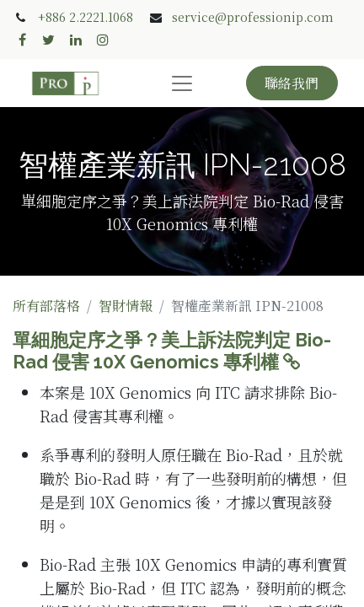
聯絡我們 (292, 83)
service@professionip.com (253, 17)
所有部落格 (46, 306)
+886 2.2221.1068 (86, 17)
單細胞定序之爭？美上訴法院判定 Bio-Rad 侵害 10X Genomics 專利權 (172, 351)
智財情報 (126, 306)
